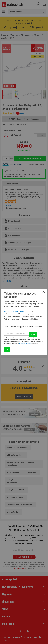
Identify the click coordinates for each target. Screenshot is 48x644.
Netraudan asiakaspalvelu (14, 311)
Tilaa (33, 334)
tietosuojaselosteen (25, 344)
